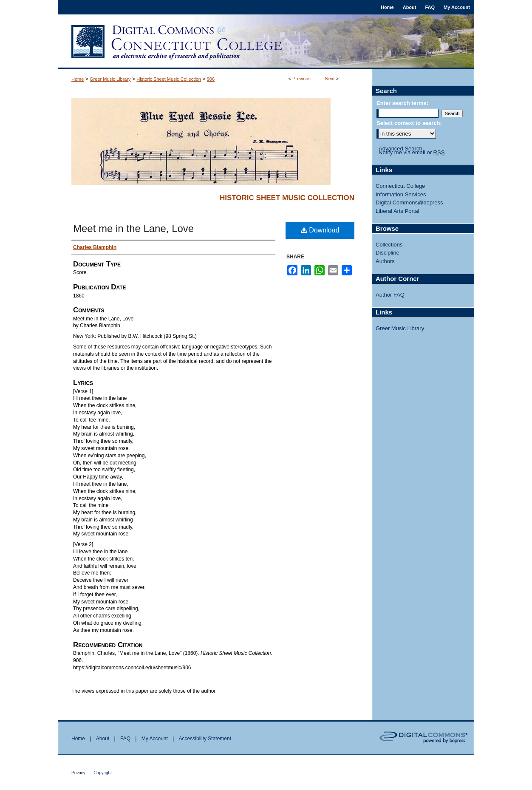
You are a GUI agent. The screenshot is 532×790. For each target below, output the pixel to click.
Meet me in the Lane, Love (133, 228)
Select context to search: (409, 123)
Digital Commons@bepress (409, 202)
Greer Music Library (110, 79)
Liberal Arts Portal (398, 211)
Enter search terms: (402, 103)
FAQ (125, 739)
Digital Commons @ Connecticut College (266, 42)
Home (78, 79)
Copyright (103, 773)
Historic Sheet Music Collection (169, 79)
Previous (301, 79)
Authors (385, 261)
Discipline (388, 253)
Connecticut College (400, 186)
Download (320, 230)
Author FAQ (390, 295)
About (103, 739)
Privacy (78, 773)
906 (211, 79)
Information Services (401, 194)
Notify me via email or (412, 153)
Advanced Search (400, 149)
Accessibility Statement (205, 739)
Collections (389, 245)
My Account (155, 739)
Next (330, 79)
